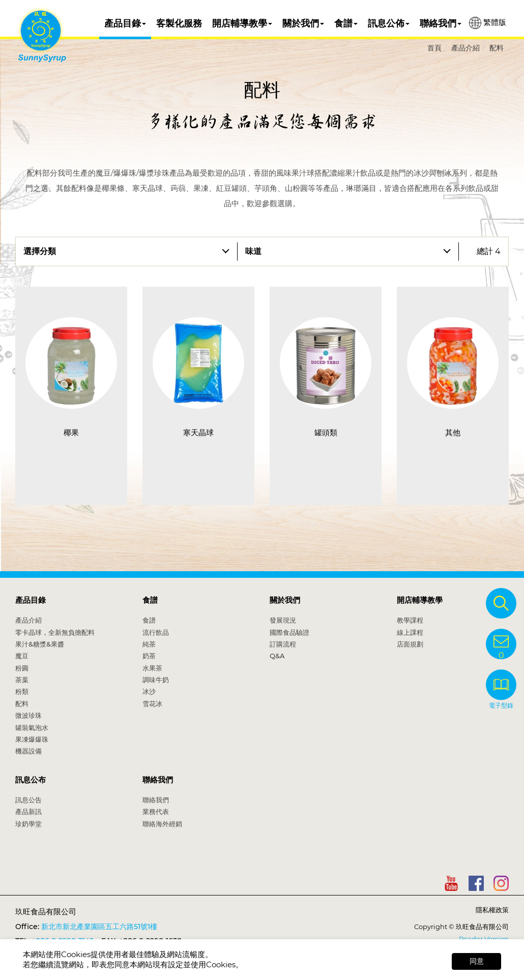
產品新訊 (28, 811)
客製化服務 (179, 23)
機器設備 (28, 751)
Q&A (277, 656)
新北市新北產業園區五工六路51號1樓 (99, 927)
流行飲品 (156, 632)
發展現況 (283, 620)
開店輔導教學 (242, 23)
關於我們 (303, 23)
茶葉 (22, 680)
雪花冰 (152, 704)
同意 (477, 961)
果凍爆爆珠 (32, 739)
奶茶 (149, 656)
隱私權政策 (492, 910)
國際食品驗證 (289, 632)
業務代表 (156, 811)
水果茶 (152, 668)
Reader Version (484, 939)
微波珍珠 (28, 715)
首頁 (434, 48)
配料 (497, 48)
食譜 (346, 23)
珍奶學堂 (28, 824)
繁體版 (488, 23)
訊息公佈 (389, 23)
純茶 (149, 644)
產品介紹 (465, 48)
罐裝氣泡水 (32, 727)
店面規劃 (410, 644)
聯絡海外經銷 (162, 824)
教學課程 (410, 620)
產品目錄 (125, 23)
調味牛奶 (156, 680)
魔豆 (22, 656)
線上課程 (410, 632)
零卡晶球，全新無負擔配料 (55, 632)
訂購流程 (283, 644)
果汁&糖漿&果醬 (40, 644)
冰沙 (149, 691)
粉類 (22, 691)
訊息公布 (31, 780)
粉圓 (22, 668)
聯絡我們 (441, 23)
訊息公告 (28, 800)
